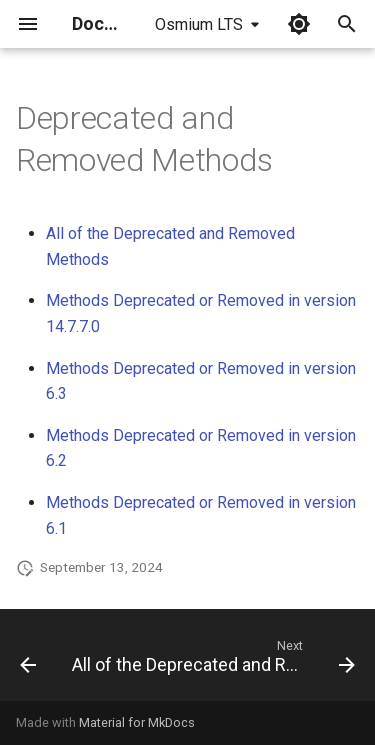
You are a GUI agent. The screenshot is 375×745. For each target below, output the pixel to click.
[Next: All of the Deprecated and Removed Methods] (211, 661)
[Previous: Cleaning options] (28, 661)
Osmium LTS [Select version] (199, 24)
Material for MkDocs (137, 722)
